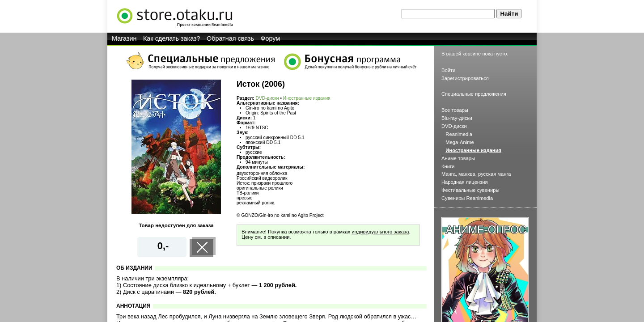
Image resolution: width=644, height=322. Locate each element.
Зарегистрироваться (465, 78)
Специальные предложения (474, 94)
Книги (448, 166)
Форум (271, 38)
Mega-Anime (460, 142)
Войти (448, 70)
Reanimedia (459, 134)
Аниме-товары (458, 158)
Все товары (455, 110)
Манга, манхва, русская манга (476, 174)
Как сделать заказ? (172, 38)
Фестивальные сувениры (470, 190)
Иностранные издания (307, 98)
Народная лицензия (465, 182)
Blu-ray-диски (457, 118)
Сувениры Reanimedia (467, 198)
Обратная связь (230, 38)
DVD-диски (267, 98)
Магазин (124, 38)
